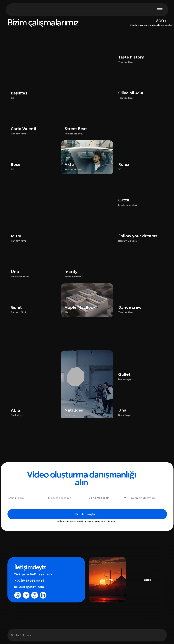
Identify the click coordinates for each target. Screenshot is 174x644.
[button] (87, 121)
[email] (67, 498)
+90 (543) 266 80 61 (29, 580)
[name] (26, 498)
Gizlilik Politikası (21, 635)
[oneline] (148, 498)
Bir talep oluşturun (87, 514)
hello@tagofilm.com (29, 587)
